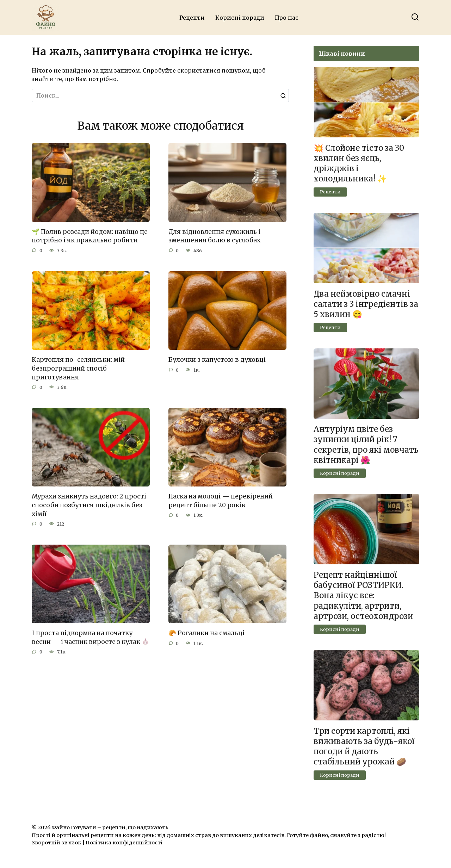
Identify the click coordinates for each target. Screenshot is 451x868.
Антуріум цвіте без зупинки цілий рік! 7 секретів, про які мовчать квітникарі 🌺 (366, 445)
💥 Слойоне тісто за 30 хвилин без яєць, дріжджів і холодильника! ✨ (359, 163)
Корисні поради (240, 18)
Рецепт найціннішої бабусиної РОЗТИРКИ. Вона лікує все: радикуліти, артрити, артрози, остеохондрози (363, 596)
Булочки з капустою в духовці (217, 360)
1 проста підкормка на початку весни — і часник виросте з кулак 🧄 (91, 638)
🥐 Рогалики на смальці (206, 633)
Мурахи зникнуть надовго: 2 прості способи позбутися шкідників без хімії (89, 505)
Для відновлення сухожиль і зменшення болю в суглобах (214, 236)
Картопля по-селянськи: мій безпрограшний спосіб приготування (78, 368)
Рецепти (192, 18)
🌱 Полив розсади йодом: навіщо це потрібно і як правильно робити (90, 236)
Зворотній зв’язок (57, 843)
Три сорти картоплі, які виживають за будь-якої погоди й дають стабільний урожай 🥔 (364, 746)
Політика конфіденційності (124, 843)
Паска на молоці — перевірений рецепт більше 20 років (221, 501)
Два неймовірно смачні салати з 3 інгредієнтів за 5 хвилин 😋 (366, 304)
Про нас (287, 18)
